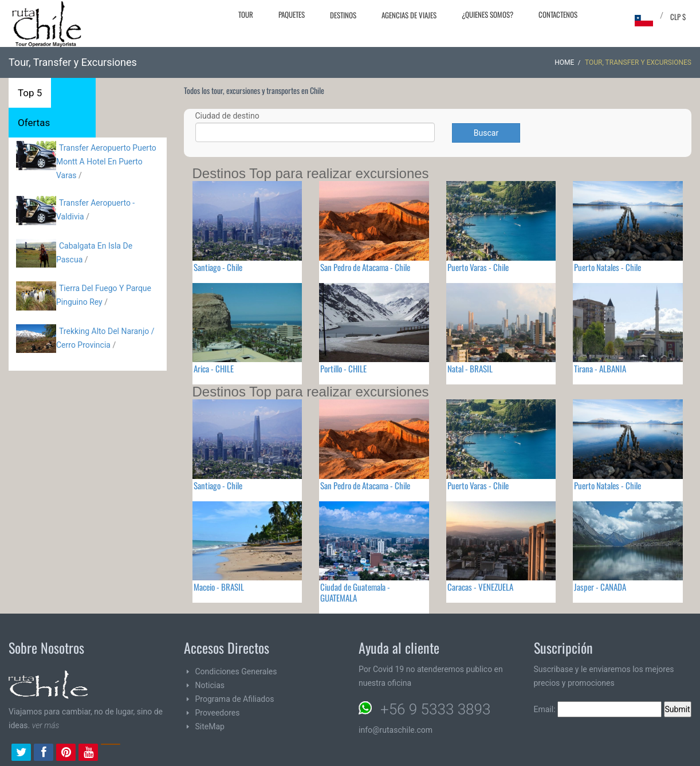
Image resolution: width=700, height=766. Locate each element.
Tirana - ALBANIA (600, 368)
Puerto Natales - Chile (607, 267)
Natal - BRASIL (470, 368)
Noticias (210, 685)
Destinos (343, 15)
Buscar (486, 133)
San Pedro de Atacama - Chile (365, 267)
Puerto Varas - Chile (478, 267)
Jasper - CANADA (600, 587)
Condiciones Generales (236, 671)
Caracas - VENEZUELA (480, 587)
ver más (46, 725)
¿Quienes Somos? (487, 14)
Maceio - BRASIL (219, 587)
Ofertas (34, 123)
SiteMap (210, 726)
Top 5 (30, 93)
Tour (246, 14)
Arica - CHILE (214, 368)
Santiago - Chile (218, 267)
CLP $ (678, 17)
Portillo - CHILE (343, 368)
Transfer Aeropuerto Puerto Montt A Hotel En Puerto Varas (106, 162)
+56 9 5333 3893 (435, 709)
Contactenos (558, 14)
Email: (598, 709)
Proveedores (218, 713)
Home (564, 62)
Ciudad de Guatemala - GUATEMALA (355, 592)
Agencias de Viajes (409, 15)
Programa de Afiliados (235, 699)
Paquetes (292, 14)
